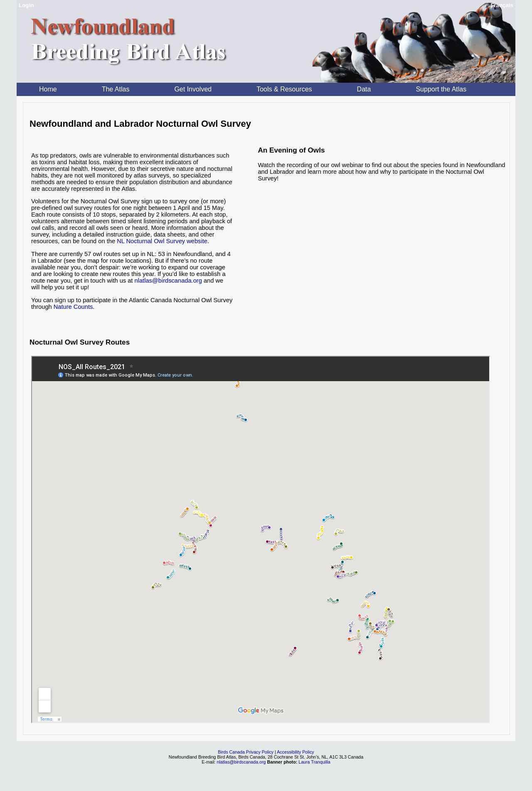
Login (26, 5)
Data (364, 89)
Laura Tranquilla (314, 762)
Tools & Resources (284, 89)
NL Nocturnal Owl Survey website (162, 241)
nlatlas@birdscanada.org (168, 281)
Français (502, 5)
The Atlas (116, 89)
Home (48, 89)
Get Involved (193, 89)
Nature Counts (73, 307)
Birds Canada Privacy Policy (246, 752)
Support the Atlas (441, 89)
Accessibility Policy (295, 752)
